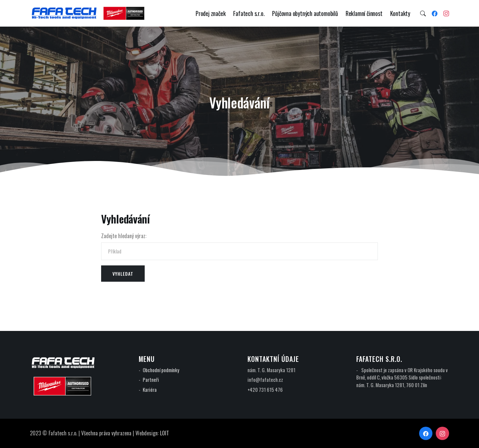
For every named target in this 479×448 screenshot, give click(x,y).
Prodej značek (211, 13)
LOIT (164, 433)
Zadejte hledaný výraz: (124, 236)
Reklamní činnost (364, 13)
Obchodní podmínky (161, 370)
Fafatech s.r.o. (249, 13)
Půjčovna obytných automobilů (305, 13)
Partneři (151, 379)
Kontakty (400, 13)
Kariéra (150, 389)
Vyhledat (123, 274)
